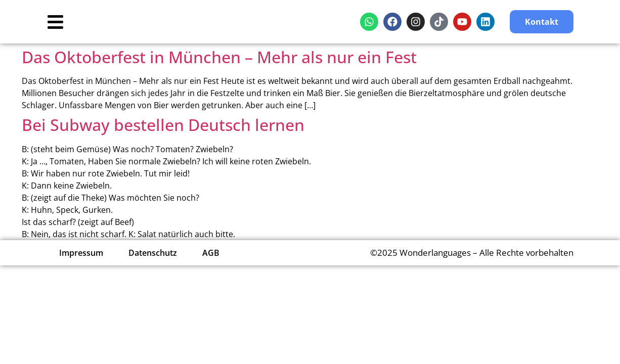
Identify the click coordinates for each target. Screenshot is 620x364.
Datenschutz (153, 253)
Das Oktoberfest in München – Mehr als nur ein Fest (219, 57)
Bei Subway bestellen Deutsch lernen (163, 125)
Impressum (81, 253)
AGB (211, 253)
